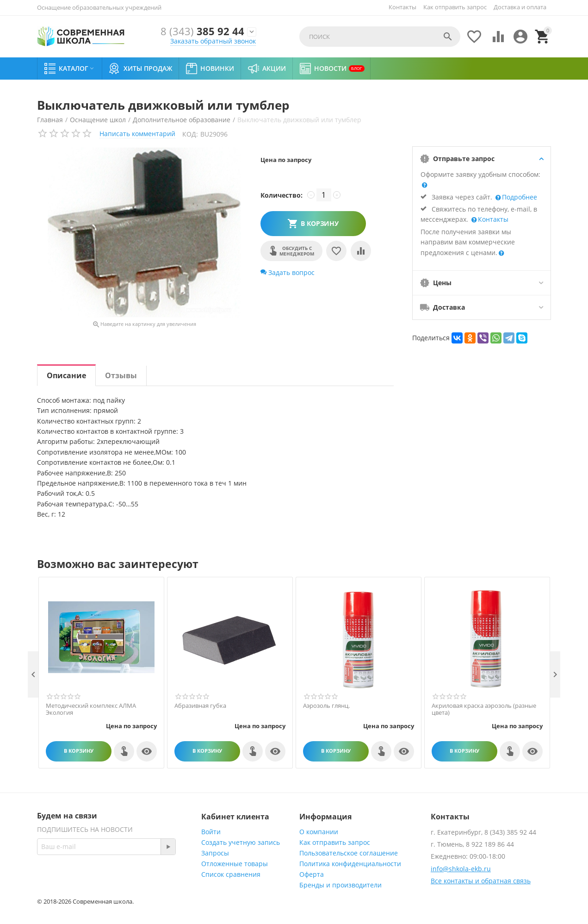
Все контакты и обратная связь (481, 881)
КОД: (190, 134)
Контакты (402, 7)
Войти (211, 832)
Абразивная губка (200, 706)
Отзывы (121, 375)
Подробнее (519, 197)
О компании (319, 832)
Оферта (312, 874)
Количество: (282, 195)
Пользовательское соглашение (349, 853)
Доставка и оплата (520, 7)
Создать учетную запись (241, 842)
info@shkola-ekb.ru (461, 869)
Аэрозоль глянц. (326, 706)
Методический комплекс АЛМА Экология (91, 709)
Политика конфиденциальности (350, 864)
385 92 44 (202, 32)
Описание (66, 375)
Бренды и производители (340, 885)
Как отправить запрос (455, 7)
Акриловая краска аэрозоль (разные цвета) (484, 709)
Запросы (215, 853)
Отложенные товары (235, 864)
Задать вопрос (288, 272)
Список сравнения (231, 874)
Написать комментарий (137, 134)
